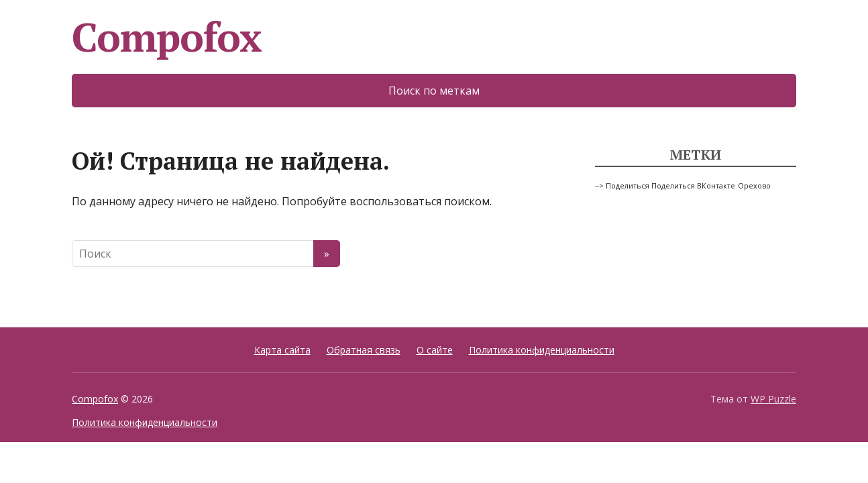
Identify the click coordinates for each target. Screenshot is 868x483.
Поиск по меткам (434, 91)
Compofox (166, 37)
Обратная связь (364, 350)
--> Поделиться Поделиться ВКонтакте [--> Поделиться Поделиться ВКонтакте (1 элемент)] (665, 186)
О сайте (435, 350)
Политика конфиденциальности (542, 350)
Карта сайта (282, 350)
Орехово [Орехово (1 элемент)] (754, 186)
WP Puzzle (773, 399)
